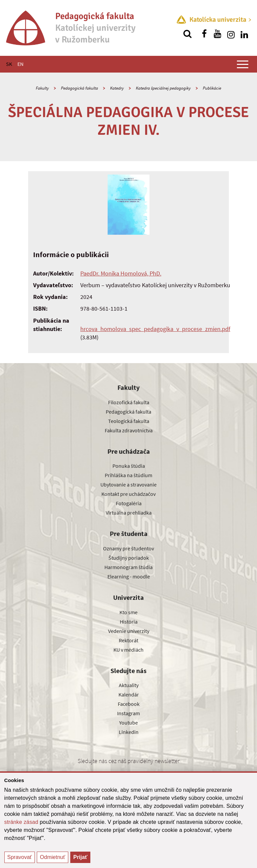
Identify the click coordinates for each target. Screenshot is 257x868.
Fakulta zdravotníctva (129, 430)
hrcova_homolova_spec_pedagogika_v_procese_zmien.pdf (155, 329)
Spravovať (20, 857)
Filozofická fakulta (129, 402)
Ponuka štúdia (129, 466)
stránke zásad (21, 822)
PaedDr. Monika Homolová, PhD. (121, 273)
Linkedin (129, 732)
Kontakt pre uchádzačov (128, 494)
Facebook (129, 704)
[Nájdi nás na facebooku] (204, 34)
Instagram (128, 713)
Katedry (117, 88)
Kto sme (128, 612)
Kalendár (129, 694)
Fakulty (42, 88)
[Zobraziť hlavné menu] (243, 64)
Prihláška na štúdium (128, 475)
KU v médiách (128, 650)
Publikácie (212, 88)
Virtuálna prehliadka (129, 513)
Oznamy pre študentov (128, 548)
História (129, 622)
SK (9, 64)
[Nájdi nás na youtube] (218, 34)
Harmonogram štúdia (128, 567)
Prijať (80, 857)
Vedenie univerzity (129, 631)
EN (20, 64)
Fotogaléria (129, 503)
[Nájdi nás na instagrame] (231, 34)
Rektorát (128, 640)
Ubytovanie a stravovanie (128, 484)
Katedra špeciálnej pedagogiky (163, 88)
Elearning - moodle (129, 576)
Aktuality (129, 685)
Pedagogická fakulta (79, 88)
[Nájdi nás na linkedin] (244, 34)
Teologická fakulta (129, 421)
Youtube (128, 723)
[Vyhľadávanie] (187, 34)
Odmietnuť (52, 857)
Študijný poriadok (129, 558)
